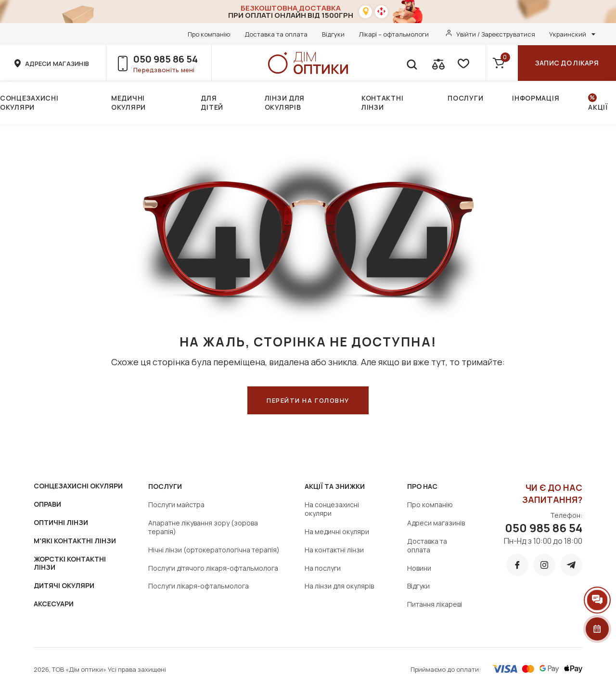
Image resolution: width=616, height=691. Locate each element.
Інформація (536, 98)
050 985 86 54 (166, 59)
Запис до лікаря (567, 63)
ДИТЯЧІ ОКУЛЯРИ (64, 585)
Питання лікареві (435, 604)
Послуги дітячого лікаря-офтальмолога (213, 568)
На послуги (323, 568)
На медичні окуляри (337, 531)
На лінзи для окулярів (339, 586)
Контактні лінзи (382, 102)
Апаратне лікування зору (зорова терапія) (203, 527)
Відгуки (333, 34)
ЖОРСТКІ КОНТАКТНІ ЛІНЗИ (70, 563)
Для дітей (212, 102)
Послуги (465, 98)
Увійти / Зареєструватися (496, 34)
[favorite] (462, 63)
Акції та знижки (335, 486)
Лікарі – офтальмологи (394, 34)
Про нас (422, 486)
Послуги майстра (176, 505)
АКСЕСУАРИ (54, 604)
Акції (598, 107)
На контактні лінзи (334, 550)
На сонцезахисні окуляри (332, 509)
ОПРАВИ (47, 504)
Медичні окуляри (128, 102)
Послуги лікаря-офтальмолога (199, 586)
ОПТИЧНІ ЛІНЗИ (61, 522)
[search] (411, 63)
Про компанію (209, 34)
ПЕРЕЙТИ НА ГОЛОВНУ (308, 400)
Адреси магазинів (436, 523)
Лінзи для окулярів (285, 102)
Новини (419, 568)
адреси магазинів (57, 64)
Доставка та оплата (276, 34)
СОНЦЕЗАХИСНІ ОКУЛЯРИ (78, 486)
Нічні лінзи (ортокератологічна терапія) (214, 550)
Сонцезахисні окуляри (29, 102)
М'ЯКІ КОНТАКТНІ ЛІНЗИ (75, 541)
